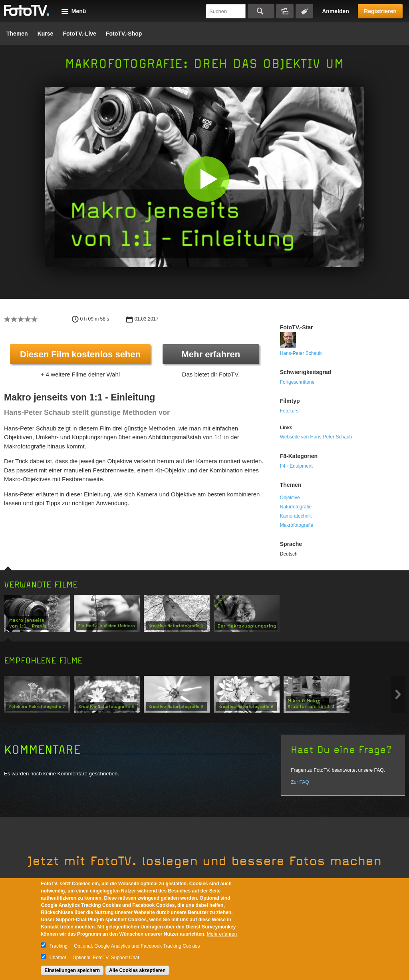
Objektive (290, 498)
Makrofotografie (297, 525)
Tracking (58, 946)
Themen (17, 34)
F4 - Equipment (296, 466)
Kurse (46, 34)
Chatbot (58, 958)
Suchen (261, 11)
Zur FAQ (300, 782)
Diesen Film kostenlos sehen (80, 354)
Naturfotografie (296, 507)
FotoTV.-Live (79, 34)
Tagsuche (304, 11)
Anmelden (336, 11)
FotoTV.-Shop (124, 34)
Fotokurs (289, 411)
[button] (206, 179)
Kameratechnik (296, 516)
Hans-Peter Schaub (301, 353)
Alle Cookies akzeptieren (137, 970)
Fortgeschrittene (297, 382)
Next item (398, 694)
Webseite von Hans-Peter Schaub (316, 437)
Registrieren (380, 11)
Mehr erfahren (211, 354)
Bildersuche (285, 11)
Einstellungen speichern (72, 970)
